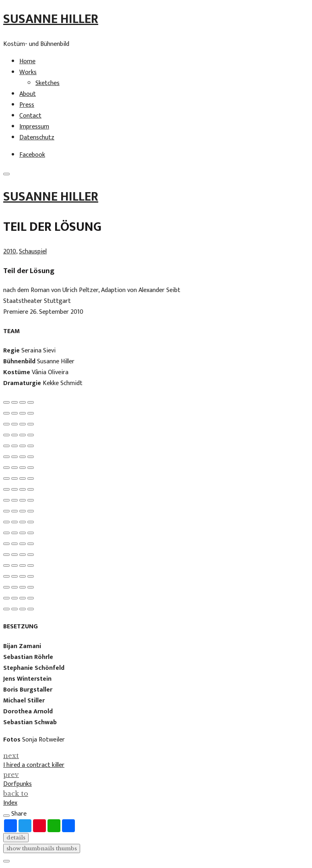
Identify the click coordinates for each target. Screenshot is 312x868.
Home (27, 61)
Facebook (32, 155)
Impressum (34, 127)
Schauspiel (33, 252)
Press (27, 105)
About (28, 94)
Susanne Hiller (51, 19)
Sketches (48, 83)
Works (28, 72)
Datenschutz (37, 138)
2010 (10, 252)
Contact (30, 116)
